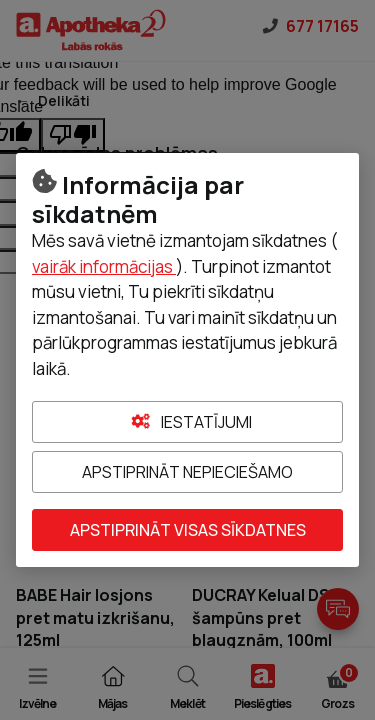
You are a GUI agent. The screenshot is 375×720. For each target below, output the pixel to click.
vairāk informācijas (104, 266)
